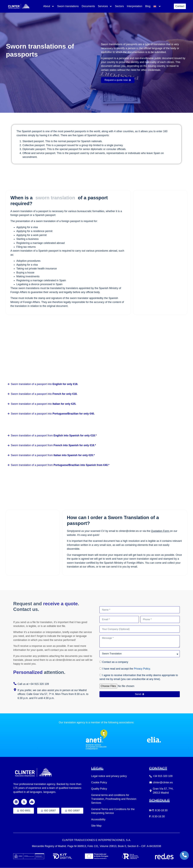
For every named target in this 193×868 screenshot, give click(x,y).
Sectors (119, 6)
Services (105, 6)
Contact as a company (115, 662)
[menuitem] (157, 6)
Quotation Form (160, 531)
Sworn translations (68, 6)
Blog (148, 6)
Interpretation (135, 6)
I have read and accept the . (126, 669)
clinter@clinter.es (129, 531)
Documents (88, 6)
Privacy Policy (142, 669)
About (49, 6)
